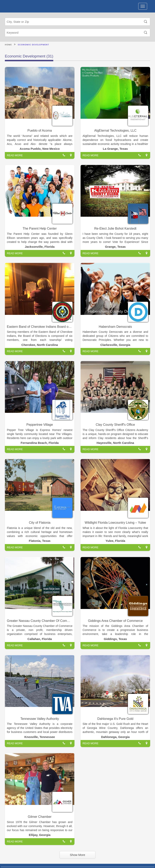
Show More (77, 855)
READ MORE (15, 155)
